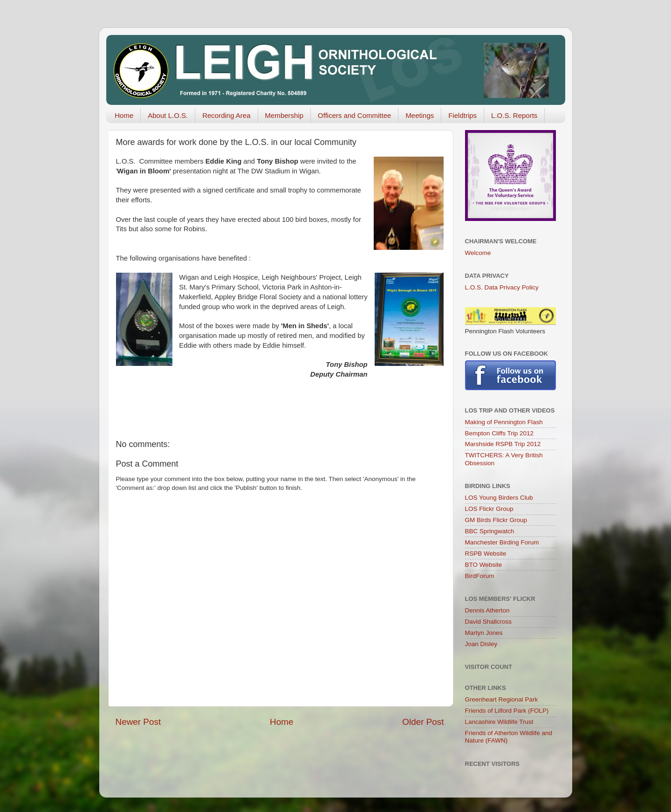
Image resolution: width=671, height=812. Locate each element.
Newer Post (138, 722)
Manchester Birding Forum (502, 542)
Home (124, 115)
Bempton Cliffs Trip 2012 (500, 433)
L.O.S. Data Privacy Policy (502, 287)
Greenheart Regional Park (502, 699)
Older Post (423, 722)
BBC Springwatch (490, 531)
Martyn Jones (484, 633)
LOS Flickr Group (489, 509)
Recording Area (226, 115)
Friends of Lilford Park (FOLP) (507, 711)
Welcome (478, 253)
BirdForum (480, 576)
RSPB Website (486, 554)
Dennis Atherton (487, 610)
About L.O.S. (168, 115)
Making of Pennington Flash (504, 422)
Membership (284, 115)
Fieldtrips (462, 115)
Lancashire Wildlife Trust (499, 722)
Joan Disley (481, 644)
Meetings (420, 115)
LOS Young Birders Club (499, 498)
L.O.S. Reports (514, 115)
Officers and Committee (354, 115)
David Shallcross (489, 622)
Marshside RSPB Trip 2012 (503, 444)
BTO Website (484, 565)
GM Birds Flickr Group (496, 520)
